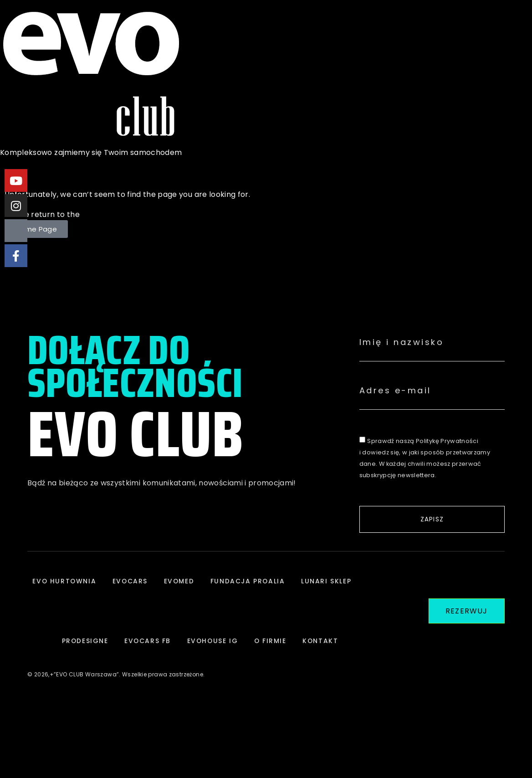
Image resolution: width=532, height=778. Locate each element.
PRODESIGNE (137, 654)
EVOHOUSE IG (270, 654)
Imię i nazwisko (402, 342)
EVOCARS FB (202, 654)
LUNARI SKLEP (70, 654)
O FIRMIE (330, 654)
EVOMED (213, 586)
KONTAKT (201, 722)
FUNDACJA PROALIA (284, 586)
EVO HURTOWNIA (93, 586)
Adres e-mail (395, 391)
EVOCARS (162, 586)
